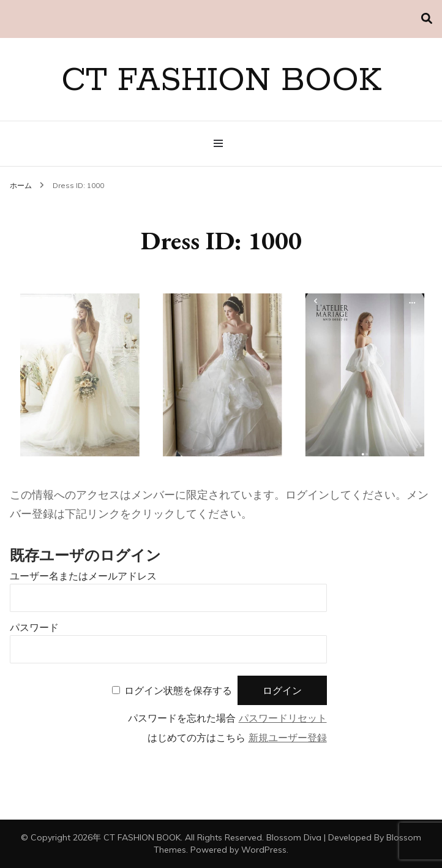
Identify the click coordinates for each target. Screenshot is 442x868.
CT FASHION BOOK (221, 81)
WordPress (264, 850)
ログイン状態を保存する (178, 691)
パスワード (34, 628)
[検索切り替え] (427, 19)
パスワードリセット (283, 718)
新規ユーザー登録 (288, 738)
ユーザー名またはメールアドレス (83, 576)
